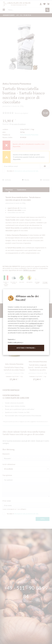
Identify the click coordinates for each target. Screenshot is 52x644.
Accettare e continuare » (26, 348)
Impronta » (12, 339)
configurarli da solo (36, 323)
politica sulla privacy (26, 326)
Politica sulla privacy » (16, 342)
